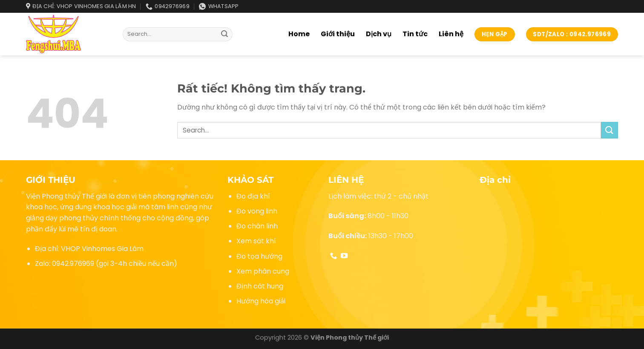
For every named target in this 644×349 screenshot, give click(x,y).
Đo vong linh (257, 211)
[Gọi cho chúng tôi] (333, 256)
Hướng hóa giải (261, 301)
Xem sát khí (256, 241)
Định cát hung (260, 286)
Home (299, 34)
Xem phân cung (263, 271)
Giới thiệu (338, 34)
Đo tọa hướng (259, 256)
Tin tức (415, 34)
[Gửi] (225, 35)
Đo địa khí (253, 196)
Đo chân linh (257, 226)
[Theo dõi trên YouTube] (344, 256)
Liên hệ (451, 34)
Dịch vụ (379, 34)
